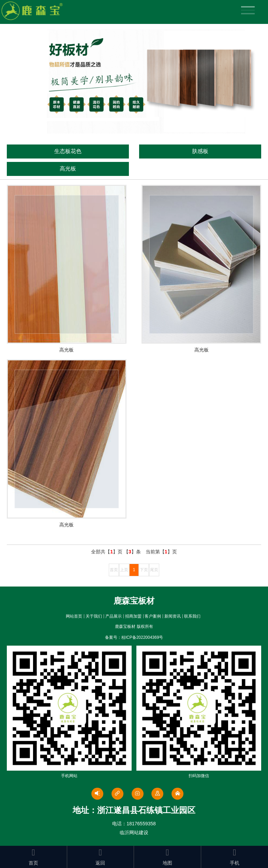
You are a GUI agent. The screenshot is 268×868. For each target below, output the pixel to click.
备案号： (134, 637)
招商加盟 (133, 616)
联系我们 (192, 616)
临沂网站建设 (134, 832)
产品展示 (114, 616)
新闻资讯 (173, 616)
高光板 (68, 169)
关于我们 (94, 616)
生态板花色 (68, 151)
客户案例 (153, 616)
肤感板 (200, 151)
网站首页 (74, 616)
